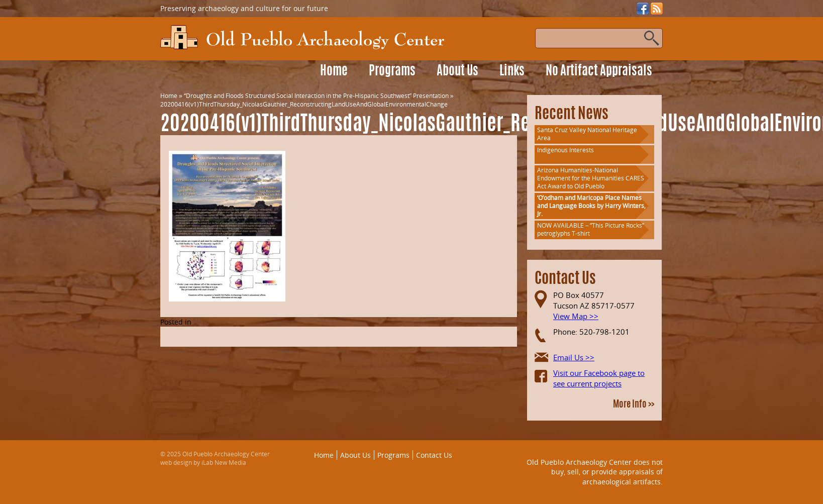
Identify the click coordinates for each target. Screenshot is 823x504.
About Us (457, 72)
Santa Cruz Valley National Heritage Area (587, 134)
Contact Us (434, 455)
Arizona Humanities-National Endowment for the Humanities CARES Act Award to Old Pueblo (591, 178)
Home (334, 72)
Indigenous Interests (565, 150)
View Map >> (576, 316)
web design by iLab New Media (203, 463)
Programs (392, 72)
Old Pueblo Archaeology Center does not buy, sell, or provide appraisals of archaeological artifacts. (595, 472)
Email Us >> (574, 357)
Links (512, 72)
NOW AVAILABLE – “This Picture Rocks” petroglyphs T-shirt (591, 229)
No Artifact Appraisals (599, 72)
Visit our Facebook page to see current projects (599, 378)
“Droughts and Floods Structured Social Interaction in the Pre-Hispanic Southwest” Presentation (316, 96)
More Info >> (634, 405)
